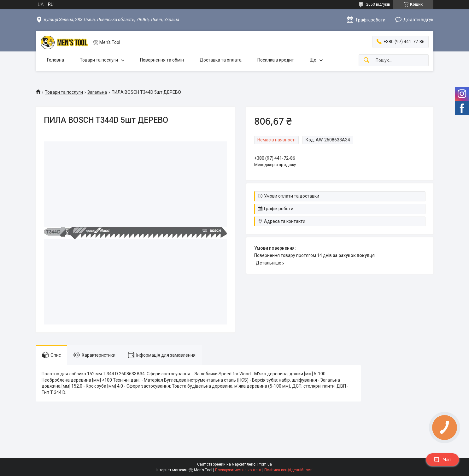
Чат (443, 460)
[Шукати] (366, 60)
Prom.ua (265, 464)
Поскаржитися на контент (238, 470)
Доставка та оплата (221, 60)
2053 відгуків (378, 4)
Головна (56, 60)
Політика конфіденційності (288, 470)
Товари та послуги (99, 60)
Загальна (97, 92)
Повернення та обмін (162, 60)
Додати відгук (418, 20)
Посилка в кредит (276, 60)
